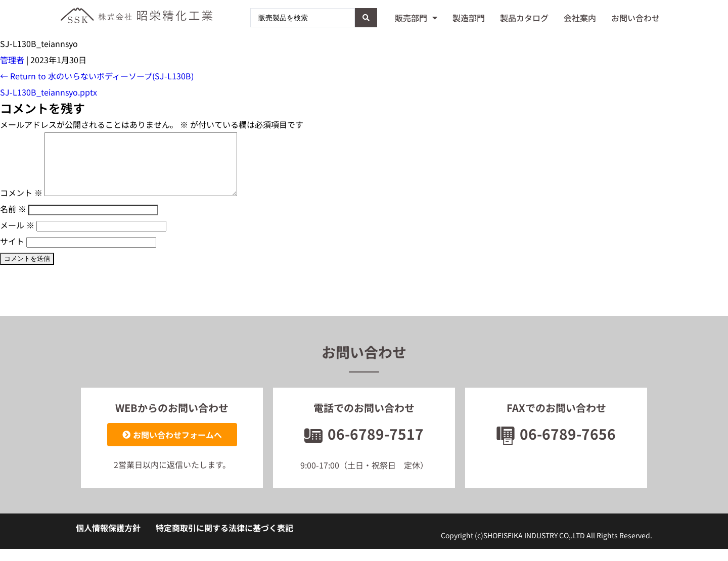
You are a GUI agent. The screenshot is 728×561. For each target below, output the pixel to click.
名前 (13, 221)
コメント (21, 205)
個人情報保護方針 (108, 540)
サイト (12, 253)
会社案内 (580, 18)
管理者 (12, 60)
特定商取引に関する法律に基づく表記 (224, 540)
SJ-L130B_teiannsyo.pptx (49, 92)
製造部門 (469, 18)
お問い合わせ (635, 18)
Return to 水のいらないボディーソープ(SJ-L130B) (97, 76)
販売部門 (416, 18)
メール (17, 237)
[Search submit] (366, 18)
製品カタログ (524, 18)
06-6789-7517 (364, 446)
